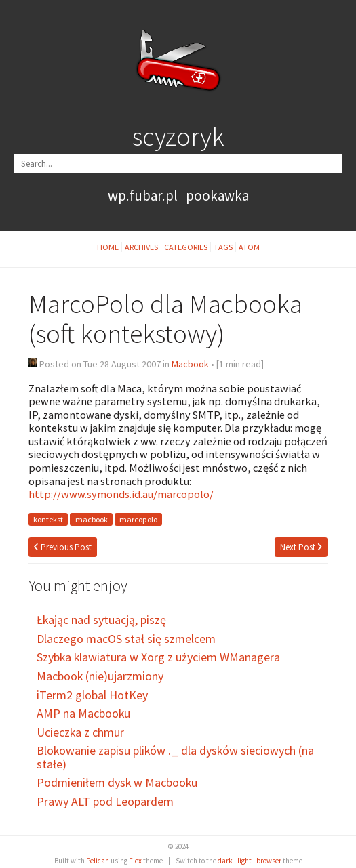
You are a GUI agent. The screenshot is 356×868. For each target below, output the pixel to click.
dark (225, 861)
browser (269, 861)
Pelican (98, 861)
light (244, 861)
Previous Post (63, 547)
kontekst (48, 519)
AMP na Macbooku (83, 713)
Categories (186, 247)
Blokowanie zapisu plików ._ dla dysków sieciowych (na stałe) (175, 757)
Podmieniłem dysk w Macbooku (117, 782)
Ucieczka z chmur (80, 732)
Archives (141, 247)
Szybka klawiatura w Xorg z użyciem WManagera (158, 657)
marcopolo (138, 519)
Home (108, 247)
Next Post (301, 547)
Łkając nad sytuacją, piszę (101, 620)
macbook (92, 519)
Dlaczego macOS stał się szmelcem (126, 639)
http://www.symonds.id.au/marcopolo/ (121, 494)
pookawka (217, 195)
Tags (223, 247)
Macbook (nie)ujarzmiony (100, 676)
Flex (135, 861)
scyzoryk (178, 136)
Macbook (190, 364)
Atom (249, 247)
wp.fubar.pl (143, 195)
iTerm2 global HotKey (92, 695)
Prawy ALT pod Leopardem (105, 801)
